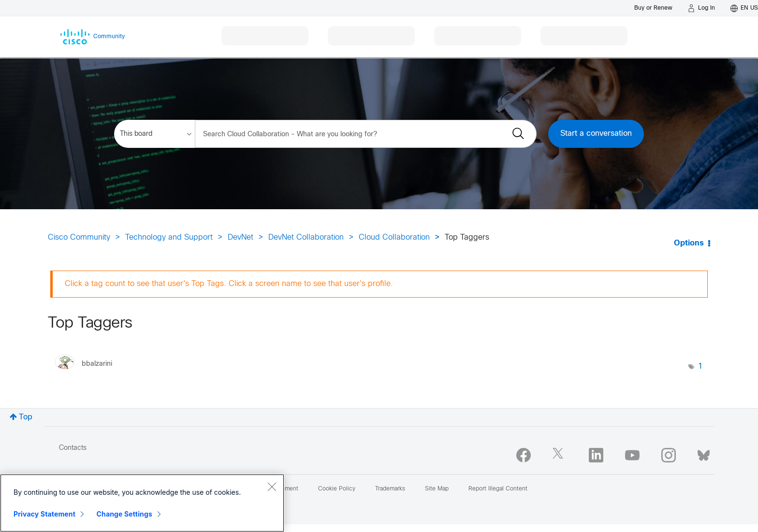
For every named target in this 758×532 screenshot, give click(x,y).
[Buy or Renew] (653, 8)
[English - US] (744, 8)
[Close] (272, 487)
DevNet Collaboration (306, 237)
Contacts (73, 448)
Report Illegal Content (498, 489)
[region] (142, 503)
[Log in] (701, 8)
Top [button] (26, 417)
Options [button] (689, 243)
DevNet (241, 237)
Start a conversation (596, 134)
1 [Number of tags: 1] (700, 367)
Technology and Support (169, 237)
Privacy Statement (44, 514)
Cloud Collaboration (394, 237)
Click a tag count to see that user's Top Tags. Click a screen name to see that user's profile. (229, 284)
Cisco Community (79, 237)
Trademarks (390, 489)
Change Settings (124, 514)
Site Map (437, 489)
